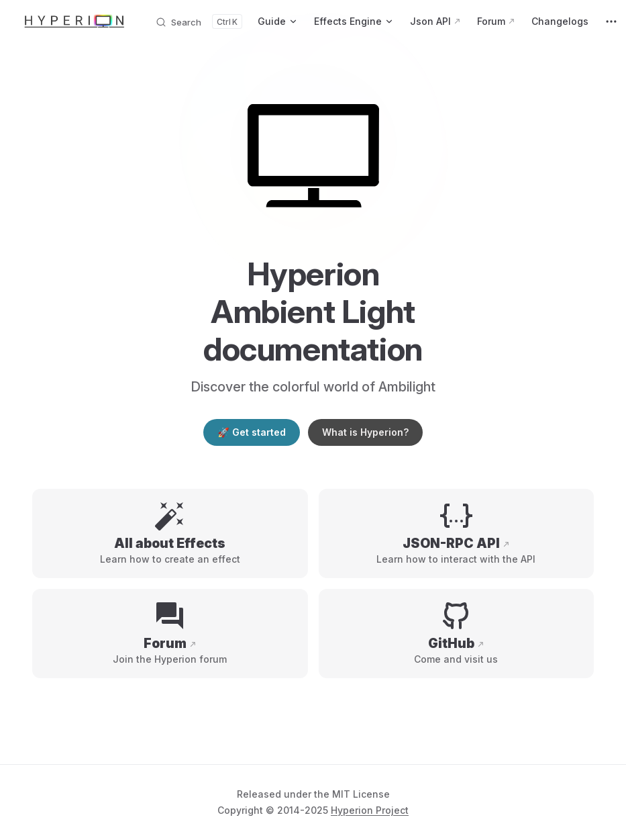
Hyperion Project (370, 810)
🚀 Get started (251, 432)
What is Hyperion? (365, 432)
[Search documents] (199, 21)
